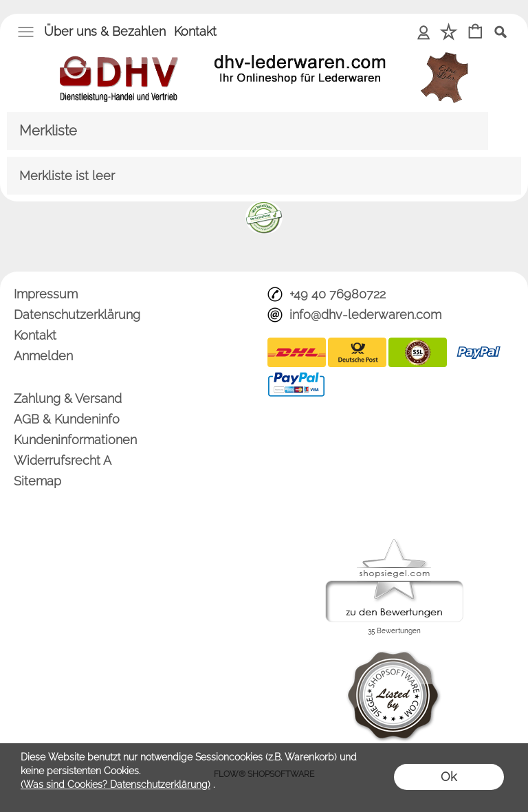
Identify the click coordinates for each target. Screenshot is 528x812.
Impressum (46, 294)
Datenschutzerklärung (77, 315)
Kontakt (195, 31)
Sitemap (37, 481)
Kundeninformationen (75, 440)
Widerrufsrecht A (63, 460)
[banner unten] (264, 207)
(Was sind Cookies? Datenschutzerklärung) (115, 784)
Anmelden (424, 31)
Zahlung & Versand (68, 398)
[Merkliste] (449, 33)
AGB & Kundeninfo (67, 419)
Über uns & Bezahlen (105, 31)
